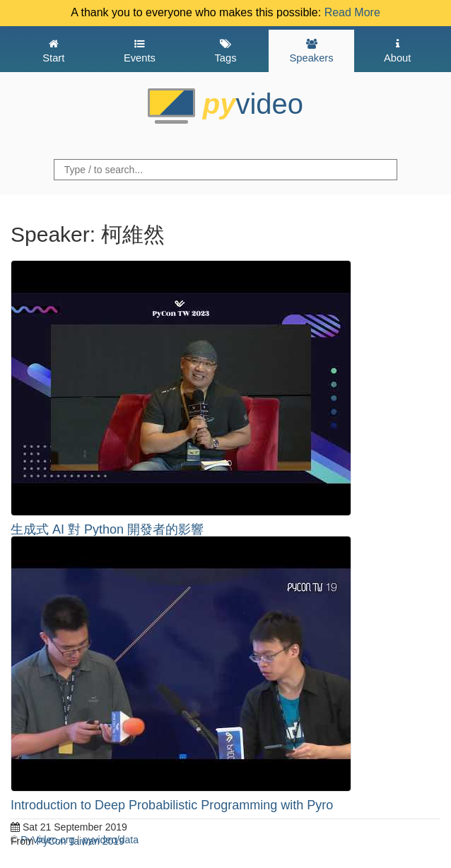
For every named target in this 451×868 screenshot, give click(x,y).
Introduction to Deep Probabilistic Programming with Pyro (172, 805)
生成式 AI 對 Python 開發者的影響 (107, 529)
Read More (352, 12)
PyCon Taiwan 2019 (81, 841)
